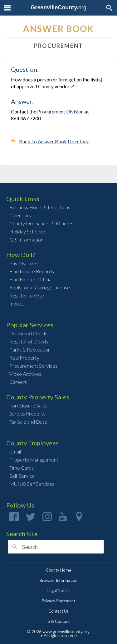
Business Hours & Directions (40, 207)
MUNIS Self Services (32, 484)
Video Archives (25, 374)
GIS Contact (58, 621)
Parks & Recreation (30, 350)
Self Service (22, 476)
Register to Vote (27, 295)
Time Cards (22, 468)
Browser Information (58, 580)
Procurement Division (60, 111)
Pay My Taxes (24, 263)
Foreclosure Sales (28, 405)
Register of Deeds (29, 341)
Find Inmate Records (32, 271)
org (58, 7)
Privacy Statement (58, 601)
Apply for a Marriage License (40, 287)
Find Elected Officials (32, 279)
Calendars (20, 215)
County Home (58, 570)
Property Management (34, 460)
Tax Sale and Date (28, 422)
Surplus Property (27, 414)
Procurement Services (33, 366)
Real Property (24, 358)
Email (15, 451)
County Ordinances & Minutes (41, 223)
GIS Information (26, 239)
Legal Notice (58, 591)
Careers (18, 382)
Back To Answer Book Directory (54, 141)
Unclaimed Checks (29, 333)
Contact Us (58, 611)
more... (17, 304)
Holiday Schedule (28, 231)
